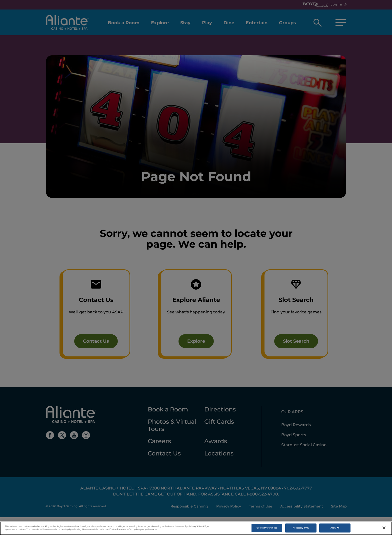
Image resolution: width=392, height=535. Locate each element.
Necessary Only (301, 528)
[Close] (384, 528)
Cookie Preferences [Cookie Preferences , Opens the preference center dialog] (267, 528)
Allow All (335, 528)
